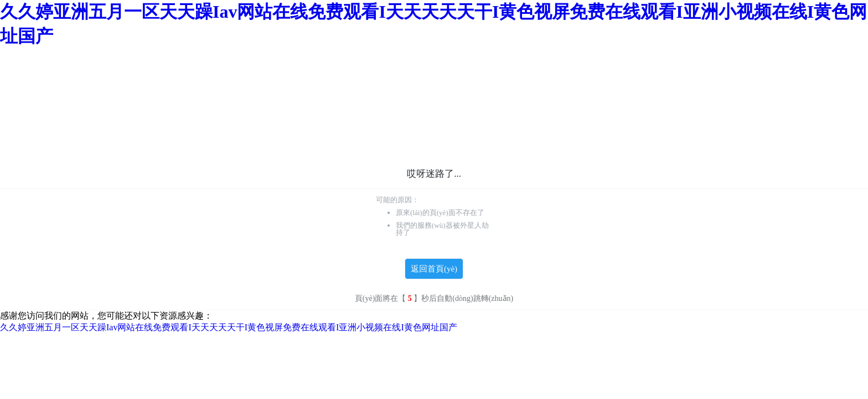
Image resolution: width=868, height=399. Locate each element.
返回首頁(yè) (434, 269)
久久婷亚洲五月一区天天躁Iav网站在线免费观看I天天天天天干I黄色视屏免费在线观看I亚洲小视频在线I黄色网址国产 (229, 327)
